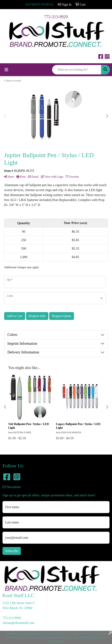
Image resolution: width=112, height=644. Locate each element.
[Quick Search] (77, 70)
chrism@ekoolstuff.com (18, 623)
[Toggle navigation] (6, 70)
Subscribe (12, 551)
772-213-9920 (56, 17)
